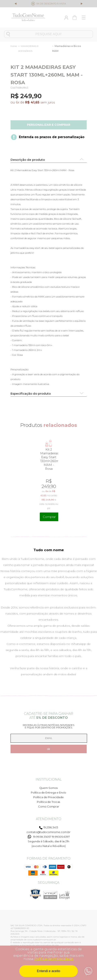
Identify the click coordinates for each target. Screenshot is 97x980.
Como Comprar (49, 806)
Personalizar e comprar (49, 125)
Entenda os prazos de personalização (52, 137)
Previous (16, 4)
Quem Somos (48, 788)
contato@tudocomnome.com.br (48, 832)
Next (81, 3)
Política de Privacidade (48, 797)
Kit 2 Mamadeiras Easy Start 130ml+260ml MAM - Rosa (49, 459)
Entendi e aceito (49, 971)
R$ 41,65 (32, 102)
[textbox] (48, 34)
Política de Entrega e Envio (48, 793)
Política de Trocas (48, 802)
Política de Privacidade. (54, 959)
